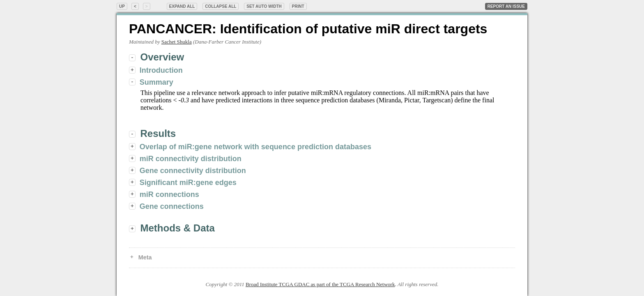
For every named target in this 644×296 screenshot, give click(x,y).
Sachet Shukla (177, 42)
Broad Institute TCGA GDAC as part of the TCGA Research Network (320, 284)
